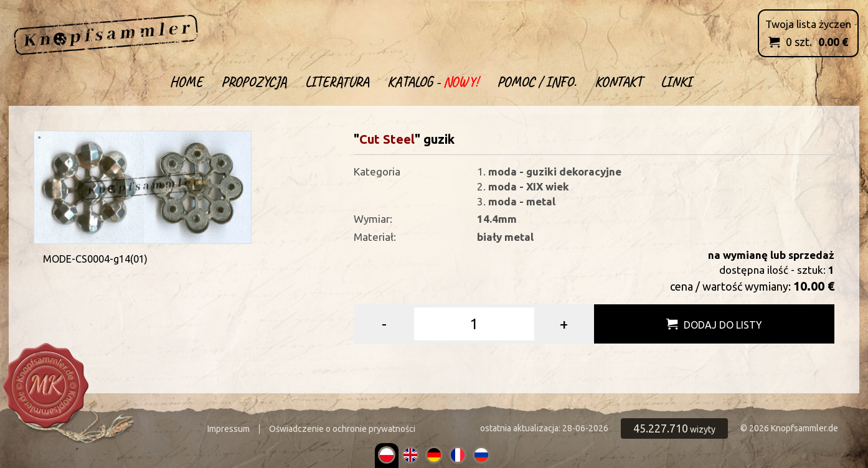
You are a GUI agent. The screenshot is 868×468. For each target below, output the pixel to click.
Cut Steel (387, 139)
